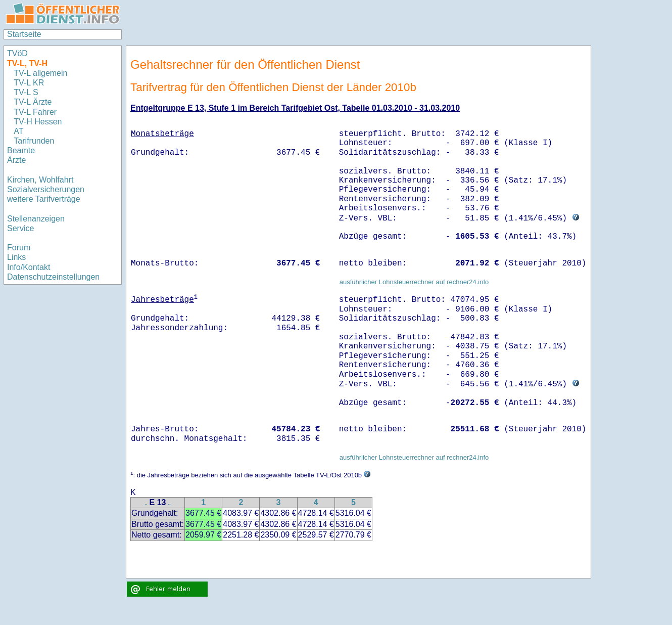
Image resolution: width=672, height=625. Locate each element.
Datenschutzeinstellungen (53, 277)
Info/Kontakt (29, 267)
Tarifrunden (35, 141)
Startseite (24, 34)
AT (18, 131)
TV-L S (26, 92)
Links (16, 257)
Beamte (21, 150)
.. (146, 503)
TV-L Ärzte (33, 102)
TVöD (17, 53)
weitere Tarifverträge (44, 199)
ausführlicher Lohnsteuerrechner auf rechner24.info (414, 282)
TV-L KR (30, 83)
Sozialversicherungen (46, 189)
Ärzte (16, 160)
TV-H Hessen (38, 122)
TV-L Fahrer (35, 112)
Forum (19, 248)
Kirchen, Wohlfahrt (40, 180)
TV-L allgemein (40, 73)
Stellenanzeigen (36, 219)
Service (20, 228)
